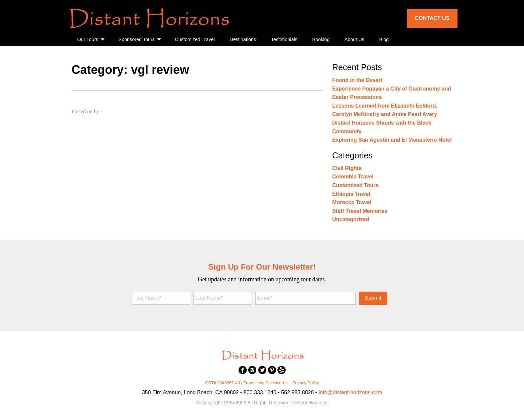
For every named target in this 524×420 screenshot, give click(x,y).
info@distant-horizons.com (351, 392)
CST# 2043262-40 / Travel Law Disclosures (246, 383)
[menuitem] (90, 40)
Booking (321, 39)
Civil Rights (347, 168)
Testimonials (284, 39)
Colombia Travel (353, 177)
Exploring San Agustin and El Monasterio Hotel (392, 140)
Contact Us (432, 18)
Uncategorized (351, 219)
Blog (384, 39)
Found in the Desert (357, 80)
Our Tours (88, 39)
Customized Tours (355, 185)
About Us (354, 39)
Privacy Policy (306, 383)
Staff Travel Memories (360, 211)
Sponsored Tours (137, 39)
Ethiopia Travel (351, 194)
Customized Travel (195, 39)
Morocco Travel (352, 202)
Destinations (243, 39)
